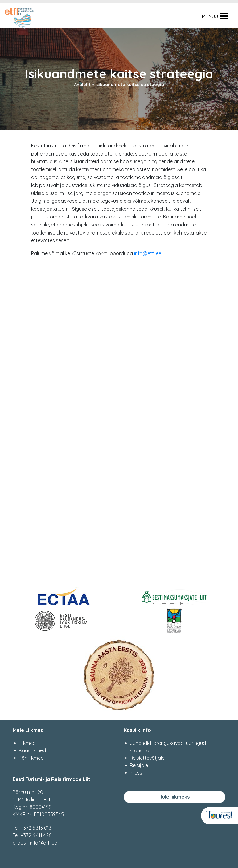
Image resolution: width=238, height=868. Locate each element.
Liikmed (27, 743)
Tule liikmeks (175, 797)
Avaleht (82, 85)
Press (136, 773)
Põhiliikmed (31, 758)
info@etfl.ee (148, 253)
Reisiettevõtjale (147, 758)
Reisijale (139, 765)
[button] (210, 16)
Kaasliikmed (32, 750)
